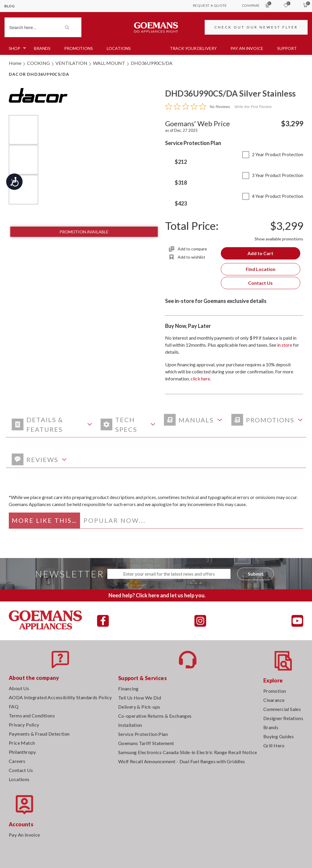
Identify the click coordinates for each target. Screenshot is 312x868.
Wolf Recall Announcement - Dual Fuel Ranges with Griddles (182, 761)
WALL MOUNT (109, 63)
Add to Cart (260, 253)
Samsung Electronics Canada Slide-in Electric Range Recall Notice (188, 752)
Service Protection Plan (143, 734)
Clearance (274, 700)
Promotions (79, 48)
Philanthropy (22, 752)
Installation (130, 725)
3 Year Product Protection (273, 175)
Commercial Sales (282, 709)
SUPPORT (287, 48)
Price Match (22, 743)
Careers (17, 761)
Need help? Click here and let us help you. (157, 595)
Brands (42, 48)
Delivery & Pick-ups (139, 707)
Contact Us (260, 283)
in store (285, 345)
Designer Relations (283, 718)
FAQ (14, 706)
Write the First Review (253, 107)
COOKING (38, 63)
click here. (201, 379)
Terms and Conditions (32, 716)
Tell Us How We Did (140, 698)
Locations (119, 48)
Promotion (275, 691)
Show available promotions (279, 239)
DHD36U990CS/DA (152, 63)
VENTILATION (71, 63)
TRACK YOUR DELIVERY (193, 48)
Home (15, 63)
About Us (19, 688)
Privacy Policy (24, 725)
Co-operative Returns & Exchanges (155, 716)
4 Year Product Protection (273, 196)
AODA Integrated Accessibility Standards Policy (60, 697)
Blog (10, 6)
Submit (256, 574)
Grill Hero (274, 745)
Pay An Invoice (24, 835)
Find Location (261, 269)
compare (255, 5)
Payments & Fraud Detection (39, 734)
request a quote (210, 5)
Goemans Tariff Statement (146, 743)
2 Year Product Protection (273, 154)
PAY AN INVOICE (247, 48)
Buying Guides (279, 736)
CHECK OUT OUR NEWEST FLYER (256, 27)
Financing (128, 688)
